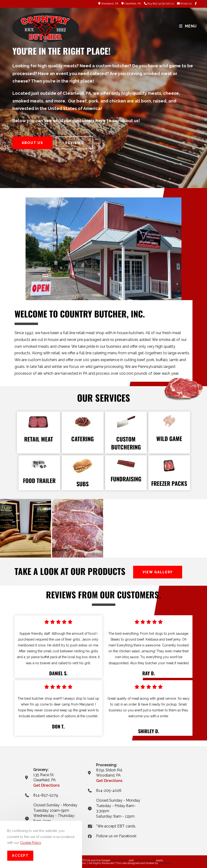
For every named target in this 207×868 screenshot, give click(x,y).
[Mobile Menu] (188, 26)
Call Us (169, 4)
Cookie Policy (31, 843)
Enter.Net (165, 863)
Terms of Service (145, 860)
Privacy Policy (120, 860)
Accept (20, 856)
